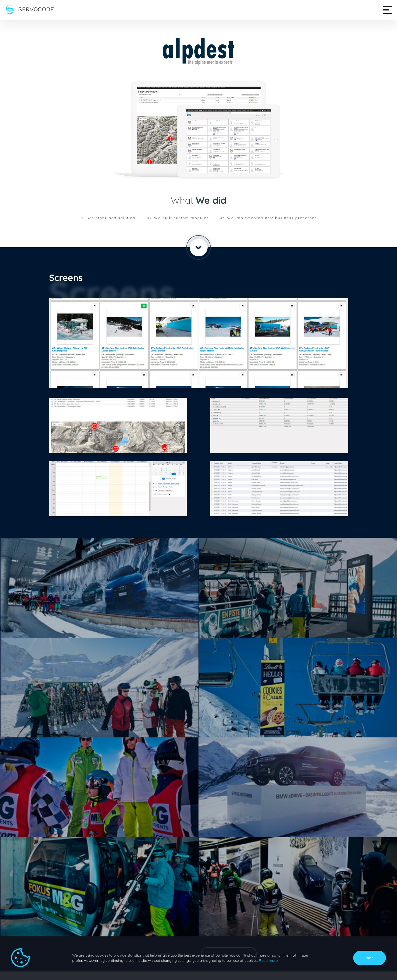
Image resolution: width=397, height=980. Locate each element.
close (370, 958)
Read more (268, 960)
